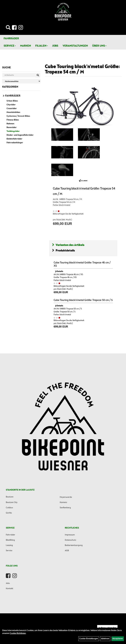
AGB (67, 551)
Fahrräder (11, 39)
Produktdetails (64, 251)
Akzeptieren (118, 639)
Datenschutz (71, 540)
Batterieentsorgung (74, 545)
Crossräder (12, 109)
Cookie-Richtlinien (18, 633)
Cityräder (11, 105)
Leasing (9, 545)
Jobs (55, 46)
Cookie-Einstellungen (89, 639)
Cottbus (9, 508)
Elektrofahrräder (14, 139)
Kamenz (63, 502)
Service (10, 46)
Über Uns (99, 46)
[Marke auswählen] (21, 81)
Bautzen (10, 497)
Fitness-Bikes (13, 120)
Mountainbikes (13, 112)
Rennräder (12, 128)
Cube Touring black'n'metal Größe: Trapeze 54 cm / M (82, 69)
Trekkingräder (13, 131)
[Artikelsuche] (8, 28)
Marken (25, 46)
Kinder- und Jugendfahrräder (20, 135)
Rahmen (10, 124)
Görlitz (9, 513)
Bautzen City (12, 502)
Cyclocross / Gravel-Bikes (18, 116)
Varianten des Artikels (68, 245)
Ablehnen (105, 639)
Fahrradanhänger (15, 143)
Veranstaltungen (75, 46)
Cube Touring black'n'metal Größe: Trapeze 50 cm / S (83, 300)
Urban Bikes (12, 101)
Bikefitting (10, 540)
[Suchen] (38, 75)
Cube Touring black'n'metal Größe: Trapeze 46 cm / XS (82, 264)
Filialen (42, 46)
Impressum (70, 535)
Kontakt (9, 589)
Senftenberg (65, 508)
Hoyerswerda (66, 497)
